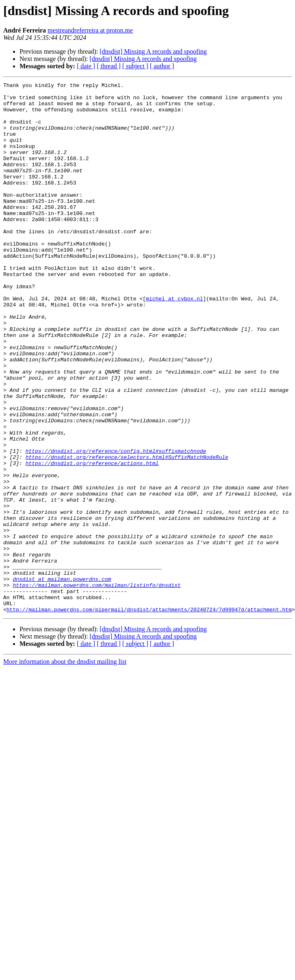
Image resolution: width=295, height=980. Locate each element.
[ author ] (162, 66)
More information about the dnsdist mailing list (65, 768)
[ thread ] (109, 66)
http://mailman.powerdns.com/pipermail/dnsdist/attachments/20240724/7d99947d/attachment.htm (149, 715)
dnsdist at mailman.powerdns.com (62, 679)
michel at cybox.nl (174, 342)
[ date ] (86, 66)
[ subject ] (135, 66)
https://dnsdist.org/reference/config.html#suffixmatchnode (116, 525)
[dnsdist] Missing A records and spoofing (153, 51)
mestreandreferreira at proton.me (90, 30)
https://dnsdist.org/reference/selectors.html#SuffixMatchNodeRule (127, 532)
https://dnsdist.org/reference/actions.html (92, 540)
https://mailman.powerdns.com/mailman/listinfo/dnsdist (97, 686)
